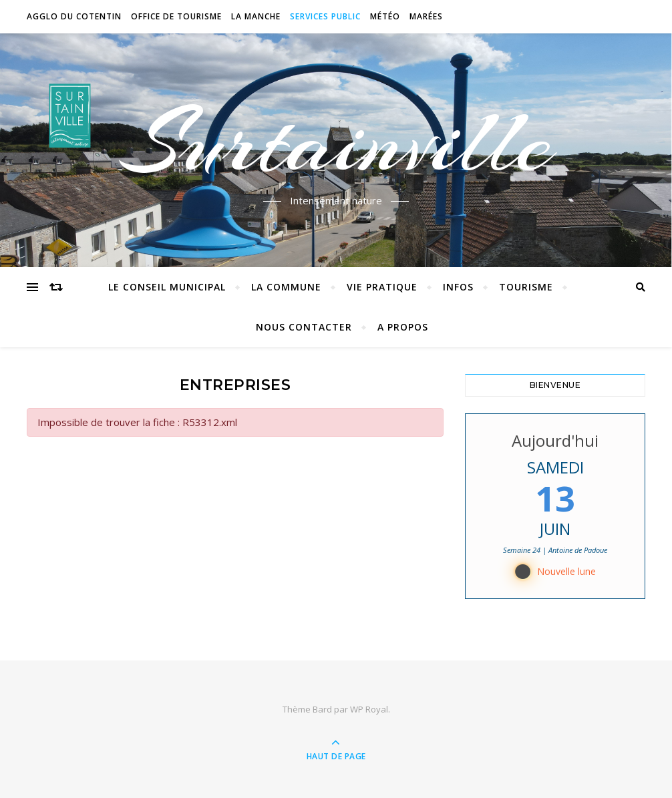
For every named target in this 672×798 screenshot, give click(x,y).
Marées (426, 16)
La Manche (256, 16)
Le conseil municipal (167, 287)
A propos (403, 327)
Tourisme (526, 287)
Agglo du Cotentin (74, 16)
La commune (286, 287)
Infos (458, 287)
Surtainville (336, 142)
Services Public (325, 16)
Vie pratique (382, 287)
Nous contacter (304, 327)
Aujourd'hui (555, 440)
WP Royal (369, 709)
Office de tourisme (176, 16)
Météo (385, 16)
